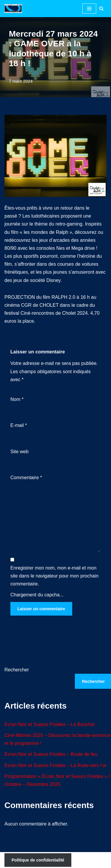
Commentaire (26, 478)
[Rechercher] (101, 8)
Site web (19, 452)
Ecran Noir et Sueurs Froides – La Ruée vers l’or (55, 765)
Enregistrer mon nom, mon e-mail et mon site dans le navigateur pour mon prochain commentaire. (54, 576)
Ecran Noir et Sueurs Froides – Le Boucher (50, 724)
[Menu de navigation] (89, 9)
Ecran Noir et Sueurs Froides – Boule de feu (51, 754)
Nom (17, 399)
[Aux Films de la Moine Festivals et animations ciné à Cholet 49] (15, 9)
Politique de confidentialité (38, 860)
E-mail (19, 425)
